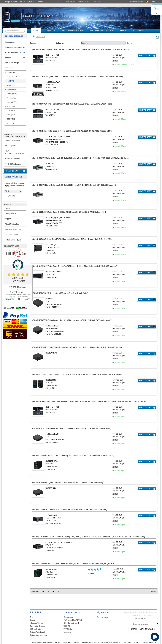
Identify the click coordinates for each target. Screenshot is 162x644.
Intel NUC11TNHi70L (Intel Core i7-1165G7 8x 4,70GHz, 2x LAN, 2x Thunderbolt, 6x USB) (69, 510)
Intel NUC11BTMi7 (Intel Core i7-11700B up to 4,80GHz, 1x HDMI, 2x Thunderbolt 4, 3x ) (73, 455)
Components (50, 31)
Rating (58, 43)
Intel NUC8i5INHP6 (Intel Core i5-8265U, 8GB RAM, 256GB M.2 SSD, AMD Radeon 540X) (69, 212)
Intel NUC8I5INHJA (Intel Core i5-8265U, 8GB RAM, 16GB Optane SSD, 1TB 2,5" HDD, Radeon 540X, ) (80, 49)
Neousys (10, 85)
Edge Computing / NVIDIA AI (101, 31)
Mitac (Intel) (11, 115)
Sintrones (10, 123)
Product (33, 43)
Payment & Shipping (13, 229)
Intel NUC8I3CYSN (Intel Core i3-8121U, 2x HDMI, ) (72, 104)
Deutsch (152, 2)
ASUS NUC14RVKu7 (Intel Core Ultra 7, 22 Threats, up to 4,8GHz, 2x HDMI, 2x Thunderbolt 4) (71, 428)
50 (58, 591)
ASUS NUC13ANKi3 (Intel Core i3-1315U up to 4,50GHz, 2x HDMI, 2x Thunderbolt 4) (67, 483)
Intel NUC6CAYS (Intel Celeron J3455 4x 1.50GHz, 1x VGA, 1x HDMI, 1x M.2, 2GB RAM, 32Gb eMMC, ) (80, 158)
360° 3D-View (38, 94)
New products (10, 213)
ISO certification (11, 235)
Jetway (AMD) (12, 94)
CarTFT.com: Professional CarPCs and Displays (81, 2)
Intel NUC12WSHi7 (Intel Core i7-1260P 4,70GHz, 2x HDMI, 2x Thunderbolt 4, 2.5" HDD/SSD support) (74, 266)
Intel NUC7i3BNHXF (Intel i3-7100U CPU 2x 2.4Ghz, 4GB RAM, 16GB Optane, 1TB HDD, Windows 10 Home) (77, 76)
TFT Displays (10, 146)
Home (36, 31)
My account (12, 171)
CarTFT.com (39, 37)
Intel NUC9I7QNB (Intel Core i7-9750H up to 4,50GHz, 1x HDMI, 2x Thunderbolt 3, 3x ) (72, 239)
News (7, 208)
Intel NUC (10, 81)
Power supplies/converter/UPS (14, 152)
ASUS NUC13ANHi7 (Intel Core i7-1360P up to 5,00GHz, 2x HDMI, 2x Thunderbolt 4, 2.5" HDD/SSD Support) (77, 347)
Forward (153, 591)
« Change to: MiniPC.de (22, 2)
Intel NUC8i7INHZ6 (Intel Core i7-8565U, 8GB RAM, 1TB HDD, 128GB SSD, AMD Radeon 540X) (72, 131)
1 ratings (91, 573)
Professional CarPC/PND (72, 31)
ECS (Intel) (11, 106)
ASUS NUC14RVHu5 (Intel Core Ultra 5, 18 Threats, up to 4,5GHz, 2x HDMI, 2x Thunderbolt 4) (71, 320)
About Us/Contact (12, 224)
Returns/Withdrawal (13, 240)
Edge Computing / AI (71, 623)
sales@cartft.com (141, 618)
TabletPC (123, 31)
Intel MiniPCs (12, 73)
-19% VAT (10, 196)
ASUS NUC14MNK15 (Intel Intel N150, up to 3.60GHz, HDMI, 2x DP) (60, 293)
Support (8, 219)
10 (48, 591)
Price (128, 43)
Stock (83, 43)
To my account (102, 617)
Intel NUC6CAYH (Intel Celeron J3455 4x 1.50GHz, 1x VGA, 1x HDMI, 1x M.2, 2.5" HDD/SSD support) (74, 185)
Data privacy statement (39, 635)
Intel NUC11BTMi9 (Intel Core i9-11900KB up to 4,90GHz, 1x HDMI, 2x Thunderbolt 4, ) (73, 564)
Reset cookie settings (141, 624)
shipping (115, 61)
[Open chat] (155, 637)
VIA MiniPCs (11, 98)
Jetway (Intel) (12, 89)
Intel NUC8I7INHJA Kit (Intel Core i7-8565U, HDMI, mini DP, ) (89, 401)
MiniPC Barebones (13, 159)
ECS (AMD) (11, 111)
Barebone (67, 632)
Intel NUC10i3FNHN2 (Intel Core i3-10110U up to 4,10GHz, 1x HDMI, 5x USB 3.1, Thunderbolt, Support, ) (88, 537)
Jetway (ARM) (12, 102)
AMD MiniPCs (12, 77)
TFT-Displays (139, 31)
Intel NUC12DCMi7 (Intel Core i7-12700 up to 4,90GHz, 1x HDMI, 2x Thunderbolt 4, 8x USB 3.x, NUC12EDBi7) (78, 374)
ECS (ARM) (11, 119)
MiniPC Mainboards (13, 164)
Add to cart (145, 56)
